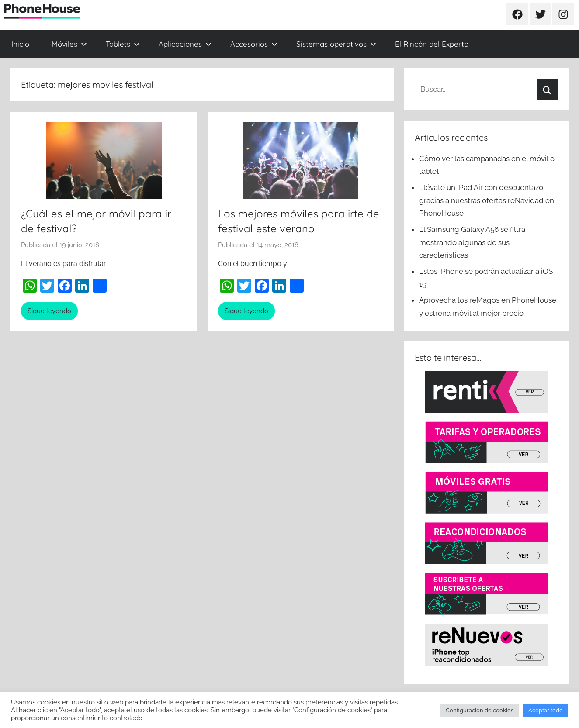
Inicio (20, 44)
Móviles (69, 44)
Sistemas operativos (336, 44)
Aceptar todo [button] (546, 710)
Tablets (123, 44)
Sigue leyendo (49, 311)
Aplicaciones (185, 44)
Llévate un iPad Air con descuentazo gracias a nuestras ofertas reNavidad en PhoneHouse (487, 200)
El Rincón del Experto (432, 44)
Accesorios (254, 44)
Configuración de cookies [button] (480, 710)
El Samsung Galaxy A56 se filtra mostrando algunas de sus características (472, 242)
